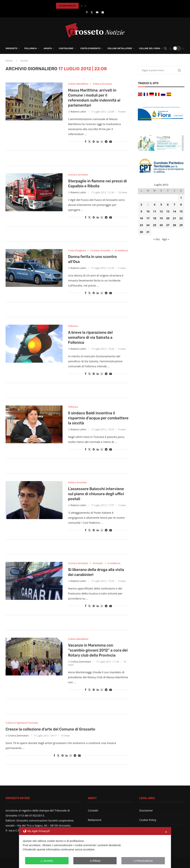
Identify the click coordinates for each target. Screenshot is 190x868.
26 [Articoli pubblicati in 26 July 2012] (161, 225)
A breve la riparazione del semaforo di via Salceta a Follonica (90, 337)
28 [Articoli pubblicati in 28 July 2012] (174, 225)
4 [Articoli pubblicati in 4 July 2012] (155, 204)
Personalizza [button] (143, 861)
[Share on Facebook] (86, 141)
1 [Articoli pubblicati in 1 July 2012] (181, 198)
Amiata (48, 48)
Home (9, 61)
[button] (82, 6)
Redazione (95, 820)
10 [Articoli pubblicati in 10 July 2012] (148, 211)
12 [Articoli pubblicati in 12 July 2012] (161, 211)
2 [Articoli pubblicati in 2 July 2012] (141, 204)
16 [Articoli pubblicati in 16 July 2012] (141, 218)
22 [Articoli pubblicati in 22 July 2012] (181, 218)
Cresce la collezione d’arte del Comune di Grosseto (50, 729)
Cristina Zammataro (81, 662)
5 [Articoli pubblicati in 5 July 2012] (161, 204)
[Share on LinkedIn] (98, 141)
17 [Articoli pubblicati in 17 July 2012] (148, 218)
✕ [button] (166, 832)
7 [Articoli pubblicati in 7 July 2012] (175, 204)
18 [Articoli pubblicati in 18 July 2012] (154, 218)
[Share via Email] (111, 141)
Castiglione (66, 48)
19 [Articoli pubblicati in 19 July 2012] (161, 218)
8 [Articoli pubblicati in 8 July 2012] (181, 204)
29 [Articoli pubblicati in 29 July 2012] (181, 225)
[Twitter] (92, 12)
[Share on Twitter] (89, 141)
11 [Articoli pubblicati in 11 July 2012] (154, 211)
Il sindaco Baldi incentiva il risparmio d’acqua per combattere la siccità (98, 418)
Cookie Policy (148, 820)
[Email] (103, 12)
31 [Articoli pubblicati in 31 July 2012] (148, 232)
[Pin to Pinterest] (94, 141)
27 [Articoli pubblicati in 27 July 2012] (168, 225)
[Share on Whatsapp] (102, 141)
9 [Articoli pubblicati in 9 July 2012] (141, 211)
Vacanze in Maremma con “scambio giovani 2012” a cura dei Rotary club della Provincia (98, 650)
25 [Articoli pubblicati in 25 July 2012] (154, 225)
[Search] (165, 48)
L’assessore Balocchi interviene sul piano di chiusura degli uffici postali (96, 494)
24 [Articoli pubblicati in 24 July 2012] (148, 225)
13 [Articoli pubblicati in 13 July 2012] (168, 211)
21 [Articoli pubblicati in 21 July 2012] (174, 218)
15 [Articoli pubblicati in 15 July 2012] (181, 211)
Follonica (30, 48)
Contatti (93, 810)
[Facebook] (87, 12)
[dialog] (95, 848)
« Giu (157, 239)
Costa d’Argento (90, 48)
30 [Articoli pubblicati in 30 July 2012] (141, 232)
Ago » (166, 239)
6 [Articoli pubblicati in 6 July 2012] (168, 204)
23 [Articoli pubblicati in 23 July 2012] (141, 225)
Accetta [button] (47, 861)
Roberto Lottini (78, 112)
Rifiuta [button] (95, 861)
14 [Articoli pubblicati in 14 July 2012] (174, 211)
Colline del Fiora (150, 48)
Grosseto (11, 48)
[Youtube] (97, 12)
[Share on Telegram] (106, 141)
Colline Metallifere (120, 48)
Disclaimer (146, 810)
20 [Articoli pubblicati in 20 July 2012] (168, 218)
